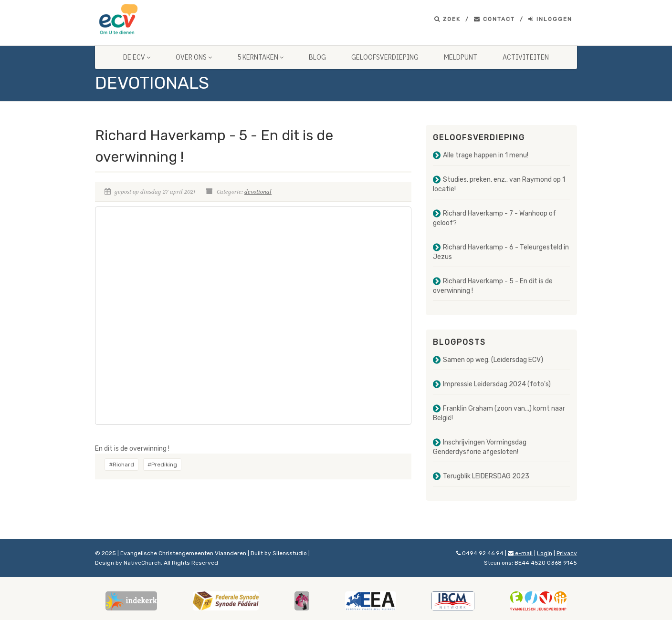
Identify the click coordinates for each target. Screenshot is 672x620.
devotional (258, 192)
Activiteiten (526, 57)
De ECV (137, 57)
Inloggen (550, 19)
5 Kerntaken (260, 57)
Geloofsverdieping (385, 57)
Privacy (567, 553)
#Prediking (162, 465)
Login (545, 553)
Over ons (194, 57)
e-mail (520, 553)
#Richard (121, 465)
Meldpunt (461, 57)
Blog (317, 57)
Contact (494, 19)
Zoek (447, 19)
